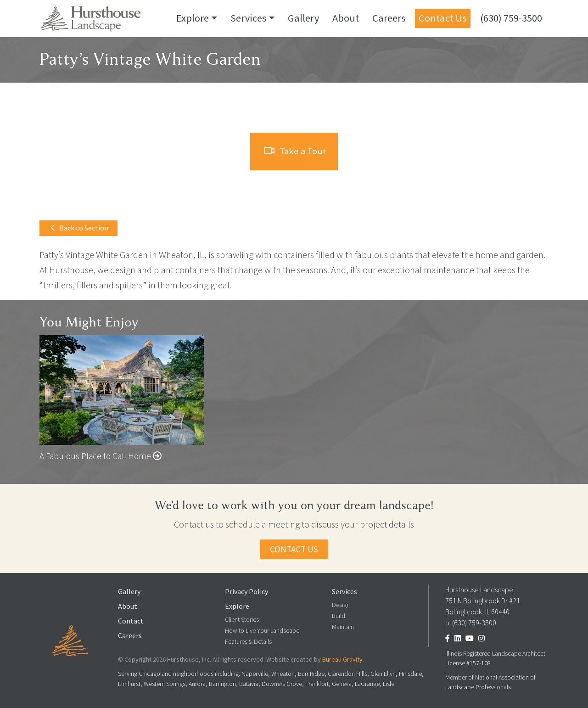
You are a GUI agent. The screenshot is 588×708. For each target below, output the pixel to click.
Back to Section (80, 228)
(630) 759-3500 (511, 18)
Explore (193, 18)
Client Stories (242, 620)
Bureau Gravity (342, 660)
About (346, 18)
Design (341, 605)
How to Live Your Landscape (262, 631)
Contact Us (443, 18)
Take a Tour (295, 151)
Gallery (303, 18)
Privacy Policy (246, 592)
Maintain (343, 627)
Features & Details (248, 642)
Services (249, 18)
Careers (389, 18)
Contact (131, 621)
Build (339, 616)
